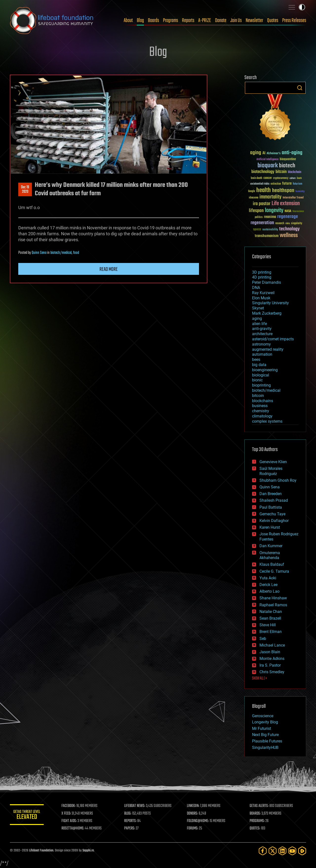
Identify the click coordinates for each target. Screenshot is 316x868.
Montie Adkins (272, 659)
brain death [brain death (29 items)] (257, 178)
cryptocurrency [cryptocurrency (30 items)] (281, 178)
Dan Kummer (271, 546)
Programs (170, 21)
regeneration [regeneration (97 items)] (262, 223)
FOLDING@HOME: (198, 821)
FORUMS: (193, 828)
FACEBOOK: (69, 806)
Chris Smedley (272, 672)
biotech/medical (61, 253)
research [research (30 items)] (280, 224)
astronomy (261, 344)
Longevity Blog (265, 722)
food (76, 253)
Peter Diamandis (267, 282)
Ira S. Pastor (270, 665)
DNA (256, 288)
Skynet (258, 308)
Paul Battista (271, 507)
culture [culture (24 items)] (293, 178)
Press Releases (294, 21)
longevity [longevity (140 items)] (274, 211)
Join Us (236, 21)
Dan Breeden (271, 494)
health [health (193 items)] (264, 190)
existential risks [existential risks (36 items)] (260, 184)
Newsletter (254, 21)
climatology (262, 416)
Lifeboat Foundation (41, 851)
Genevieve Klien (273, 462)
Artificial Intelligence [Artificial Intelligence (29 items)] (267, 160)
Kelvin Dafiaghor (274, 521)
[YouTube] (292, 851)
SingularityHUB (265, 748)
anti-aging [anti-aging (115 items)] (292, 153)
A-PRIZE (205, 21)
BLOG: (128, 814)
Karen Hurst (270, 527)
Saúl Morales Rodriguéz (271, 471)
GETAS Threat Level (27, 815)
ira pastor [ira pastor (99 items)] (262, 204)
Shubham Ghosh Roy (278, 480)
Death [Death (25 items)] (299, 178)
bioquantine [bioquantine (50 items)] (288, 159)
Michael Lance (272, 645)
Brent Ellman (271, 632)
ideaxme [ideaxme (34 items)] (254, 198)
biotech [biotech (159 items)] (287, 166)
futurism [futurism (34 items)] (297, 184)
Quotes (273, 21)
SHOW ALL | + (260, 678)
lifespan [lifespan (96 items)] (256, 211)
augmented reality (268, 349)
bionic (257, 380)
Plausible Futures (267, 741)
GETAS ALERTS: (259, 806)
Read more (109, 269)
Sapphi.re (88, 851)
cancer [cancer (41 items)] (268, 178)
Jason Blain (270, 652)
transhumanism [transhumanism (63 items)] (267, 236)
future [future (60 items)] (287, 184)
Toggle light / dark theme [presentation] (302, 7)
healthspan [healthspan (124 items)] (283, 191)
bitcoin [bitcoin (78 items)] (281, 172)
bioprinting (261, 385)
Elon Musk (261, 298)
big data (259, 365)
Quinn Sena (39, 253)
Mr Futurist (262, 728)
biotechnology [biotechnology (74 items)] (263, 172)
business (260, 406)
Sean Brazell (270, 618)
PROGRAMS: (257, 821)
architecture (262, 334)
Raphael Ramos (273, 605)
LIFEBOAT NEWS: (135, 806)
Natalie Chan (271, 612)
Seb (263, 639)
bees (256, 359)
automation (262, 354)
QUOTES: (255, 828)
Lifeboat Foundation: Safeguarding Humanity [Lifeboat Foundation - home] (52, 21)
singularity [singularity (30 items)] (297, 224)
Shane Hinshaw (273, 598)
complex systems (267, 421)
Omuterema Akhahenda (270, 555)
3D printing (262, 272)
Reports (188, 21)
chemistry (261, 411)
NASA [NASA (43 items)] (288, 211)
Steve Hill (268, 625)
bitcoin (258, 396)
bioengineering (265, 370)
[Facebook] (263, 851)
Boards (153, 21)
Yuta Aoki (268, 578)
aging (257, 318)
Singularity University (270, 303)
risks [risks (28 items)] (288, 223)
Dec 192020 (25, 190)
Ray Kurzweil (263, 293)
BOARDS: (255, 814)
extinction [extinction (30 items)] (276, 184)
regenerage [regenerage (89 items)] (288, 217)
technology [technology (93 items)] (289, 229)
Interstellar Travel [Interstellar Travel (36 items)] (293, 198)
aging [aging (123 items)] (256, 153)
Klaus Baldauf (272, 564)
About (128, 21)
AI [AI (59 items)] (264, 153)
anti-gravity (262, 329)
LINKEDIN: (194, 806)
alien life (259, 324)
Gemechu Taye (272, 514)
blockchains (263, 401)
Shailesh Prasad (274, 500)
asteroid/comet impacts (273, 339)
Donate (221, 21)
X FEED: (67, 814)
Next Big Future (265, 735)
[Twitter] (273, 851)
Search (300, 88)
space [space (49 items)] (257, 229)
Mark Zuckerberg (267, 313)
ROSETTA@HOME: (74, 828)
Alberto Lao (269, 591)
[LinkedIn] (282, 851)
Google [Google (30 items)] (252, 191)
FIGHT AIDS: (70, 821)
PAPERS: (130, 828)
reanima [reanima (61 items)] (270, 217)
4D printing (262, 277)
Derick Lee (268, 585)
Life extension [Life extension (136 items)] (286, 204)
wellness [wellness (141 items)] (289, 236)
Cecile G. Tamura (274, 571)
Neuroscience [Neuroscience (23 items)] (298, 212)
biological (261, 375)
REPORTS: (131, 821)
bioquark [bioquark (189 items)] (268, 166)
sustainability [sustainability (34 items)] (270, 230)
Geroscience (263, 716)
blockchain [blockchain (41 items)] (295, 172)
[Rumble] (302, 851)
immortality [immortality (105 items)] (270, 197)
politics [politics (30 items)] (259, 217)
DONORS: (193, 814)
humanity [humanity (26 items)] (300, 192)
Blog (140, 21)
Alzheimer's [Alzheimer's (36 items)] (274, 154)
